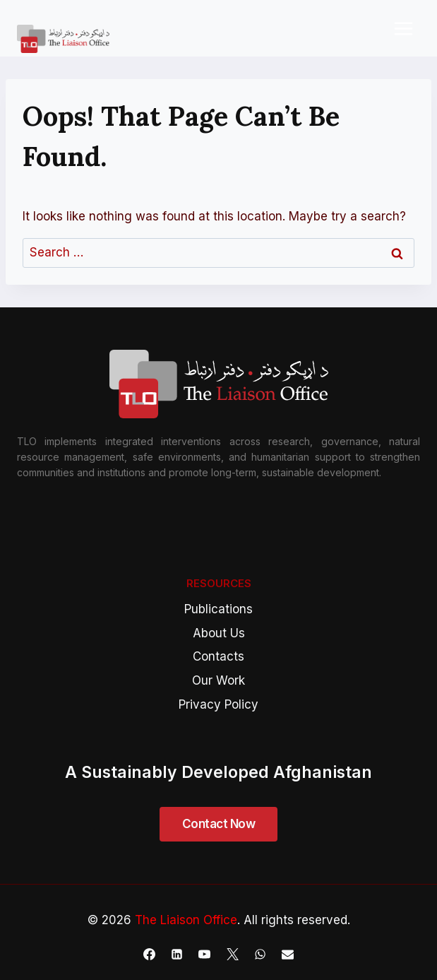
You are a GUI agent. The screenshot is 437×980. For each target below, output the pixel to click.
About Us (219, 633)
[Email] (287, 954)
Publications (218, 609)
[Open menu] (403, 28)
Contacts (218, 656)
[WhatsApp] (260, 954)
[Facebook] (150, 954)
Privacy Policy (218, 704)
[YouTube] (205, 954)
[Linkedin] (177, 954)
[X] (232, 954)
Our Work (218, 680)
